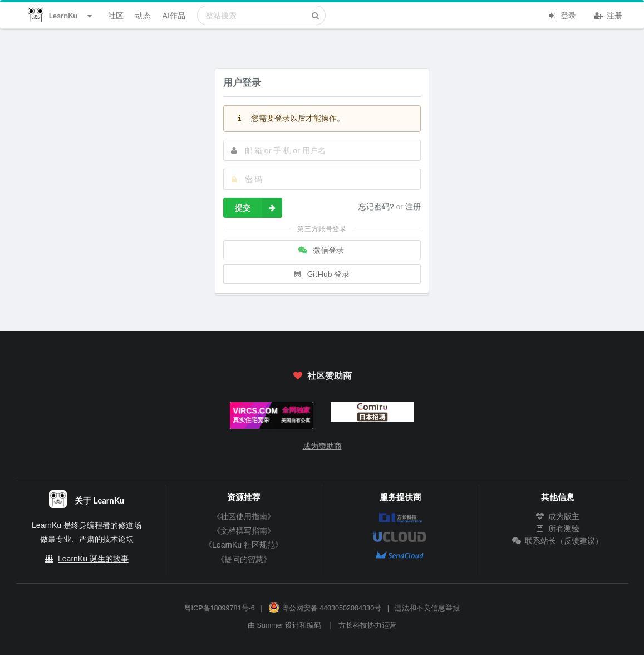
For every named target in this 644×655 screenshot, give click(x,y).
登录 (562, 14)
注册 (608, 14)
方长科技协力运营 (367, 625)
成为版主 (558, 516)
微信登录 (321, 250)
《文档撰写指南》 (244, 531)
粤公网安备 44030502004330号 (325, 608)
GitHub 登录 (321, 274)
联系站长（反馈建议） (558, 541)
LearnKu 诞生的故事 (93, 559)
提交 (259, 208)
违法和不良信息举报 (427, 608)
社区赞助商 (322, 375)
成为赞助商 (322, 446)
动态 (143, 15)
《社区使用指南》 (244, 516)
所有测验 (558, 529)
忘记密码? (377, 207)
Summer (270, 625)
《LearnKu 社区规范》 (244, 545)
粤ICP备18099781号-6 (220, 608)
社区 (116, 15)
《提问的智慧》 (244, 559)
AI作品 (174, 15)
